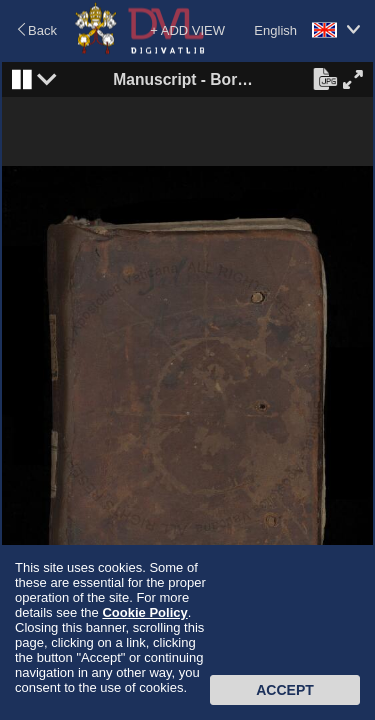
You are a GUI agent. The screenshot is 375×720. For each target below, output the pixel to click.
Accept (285, 690)
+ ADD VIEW (187, 30)
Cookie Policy (144, 612)
